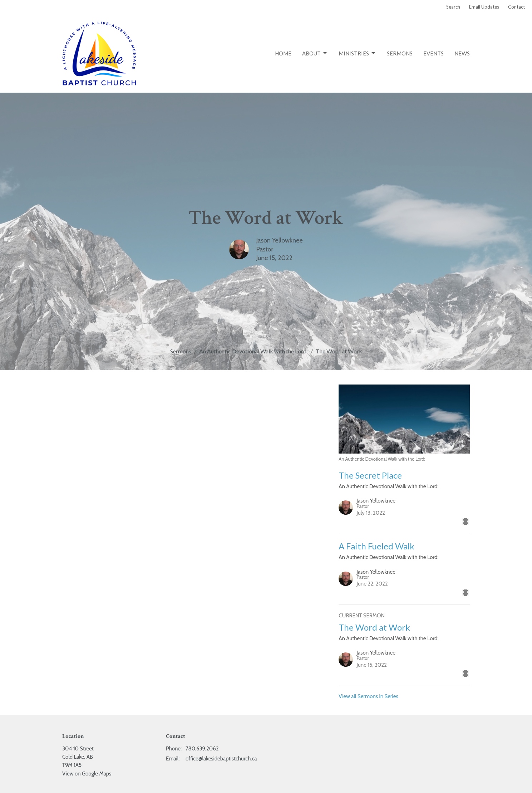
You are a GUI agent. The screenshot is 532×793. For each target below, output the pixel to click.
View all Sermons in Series (368, 696)
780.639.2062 (202, 749)
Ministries (357, 53)
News (462, 53)
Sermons (400, 53)
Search (453, 7)
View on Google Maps (87, 774)
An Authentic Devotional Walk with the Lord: (253, 351)
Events (434, 53)
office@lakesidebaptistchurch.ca (221, 759)
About (315, 53)
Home (283, 53)
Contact (516, 7)
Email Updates (484, 7)
